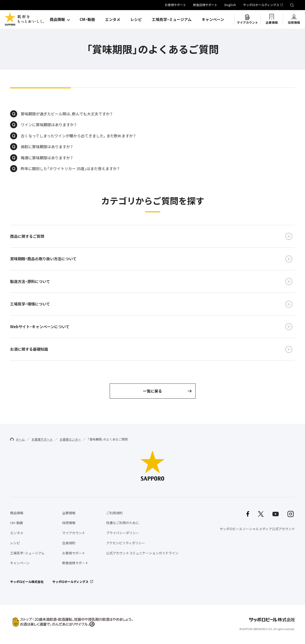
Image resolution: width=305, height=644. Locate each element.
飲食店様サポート (205, 5)
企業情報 (272, 22)
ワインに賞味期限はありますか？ (49, 125)
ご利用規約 (114, 513)
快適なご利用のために (123, 523)
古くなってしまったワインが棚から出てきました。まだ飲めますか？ (78, 136)
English (230, 5)
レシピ (136, 19)
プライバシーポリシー (123, 533)
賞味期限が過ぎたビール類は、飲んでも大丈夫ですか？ (67, 114)
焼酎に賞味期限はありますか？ (47, 147)
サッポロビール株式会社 (27, 582)
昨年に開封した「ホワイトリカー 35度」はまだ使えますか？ (70, 169)
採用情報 (294, 22)
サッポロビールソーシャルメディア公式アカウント (257, 529)
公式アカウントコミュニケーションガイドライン (142, 553)
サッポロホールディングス (261, 5)
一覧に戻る (152, 391)
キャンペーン (213, 19)
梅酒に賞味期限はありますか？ (47, 158)
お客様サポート (175, 5)
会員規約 (69, 543)
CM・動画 (87, 19)
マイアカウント (247, 22)
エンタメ (113, 19)
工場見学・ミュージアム (172, 19)
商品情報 (57, 19)
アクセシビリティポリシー (126, 543)
